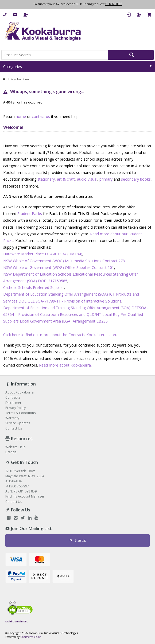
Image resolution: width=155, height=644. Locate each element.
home (21, 116)
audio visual (87, 179)
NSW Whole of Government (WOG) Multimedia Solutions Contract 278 (64, 261)
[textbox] (55, 55)
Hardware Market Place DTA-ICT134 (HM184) (43, 254)
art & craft (66, 179)
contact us (41, 116)
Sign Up (81, 540)
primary (106, 179)
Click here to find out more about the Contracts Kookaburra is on (60, 335)
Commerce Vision (31, 637)
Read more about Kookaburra (65, 365)
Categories (13, 67)
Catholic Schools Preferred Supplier (34, 287)
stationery (46, 179)
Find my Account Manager (25, 496)
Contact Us (14, 502)
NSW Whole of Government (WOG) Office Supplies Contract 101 (59, 267)
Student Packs (30, 214)
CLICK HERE (114, 4)
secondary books (136, 179)
